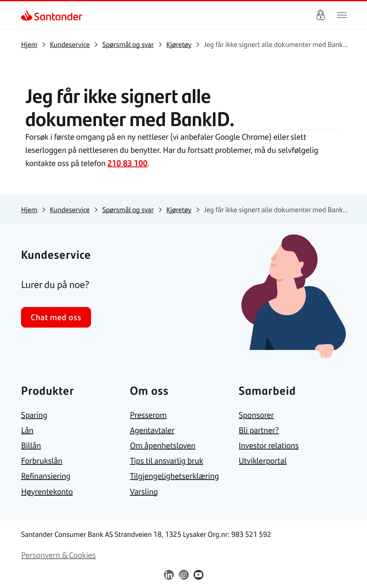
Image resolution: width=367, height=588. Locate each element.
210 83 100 (127, 163)
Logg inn (320, 15)
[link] (28, 15)
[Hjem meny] (342, 15)
